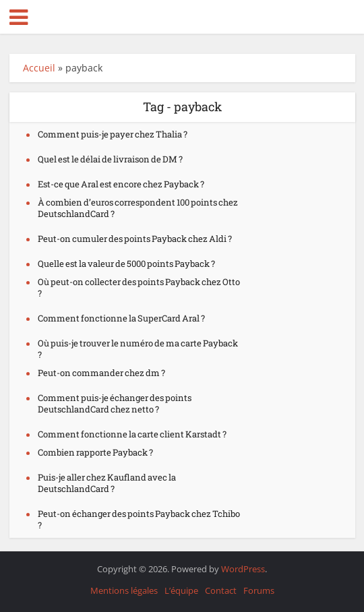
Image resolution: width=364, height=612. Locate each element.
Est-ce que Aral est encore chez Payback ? (121, 184)
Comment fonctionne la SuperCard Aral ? (121, 318)
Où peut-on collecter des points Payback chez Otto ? (139, 287)
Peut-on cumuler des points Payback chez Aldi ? (135, 239)
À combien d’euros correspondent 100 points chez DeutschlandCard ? (138, 208)
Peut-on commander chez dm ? (101, 373)
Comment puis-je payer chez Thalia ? (113, 134)
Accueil (39, 68)
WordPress (243, 569)
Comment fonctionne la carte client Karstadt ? (132, 434)
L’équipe (181, 590)
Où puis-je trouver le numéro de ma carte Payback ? (138, 349)
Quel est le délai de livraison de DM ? (110, 159)
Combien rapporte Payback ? (95, 452)
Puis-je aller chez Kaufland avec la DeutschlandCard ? (107, 483)
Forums (259, 590)
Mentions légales (124, 590)
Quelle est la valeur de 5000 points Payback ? (126, 264)
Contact (221, 590)
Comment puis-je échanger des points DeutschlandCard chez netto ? (115, 403)
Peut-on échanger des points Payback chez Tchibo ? (139, 519)
